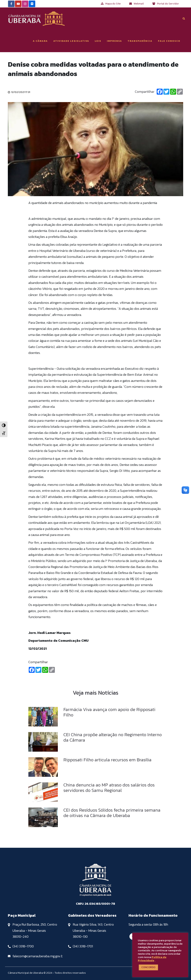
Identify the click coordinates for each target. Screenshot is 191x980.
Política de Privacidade (152, 959)
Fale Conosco (169, 41)
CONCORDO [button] (148, 967)
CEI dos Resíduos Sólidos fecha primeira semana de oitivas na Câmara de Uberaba (112, 813)
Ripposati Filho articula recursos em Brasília (107, 760)
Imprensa (114, 41)
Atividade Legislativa (71, 41)
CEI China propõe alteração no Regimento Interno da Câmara (113, 737)
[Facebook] (160, 92)
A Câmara (40, 41)
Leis (98, 41)
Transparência (140, 41)
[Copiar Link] (180, 92)
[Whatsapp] (173, 92)
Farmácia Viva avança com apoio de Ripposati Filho (109, 712)
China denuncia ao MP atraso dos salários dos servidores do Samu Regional (109, 788)
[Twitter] (166, 92)
